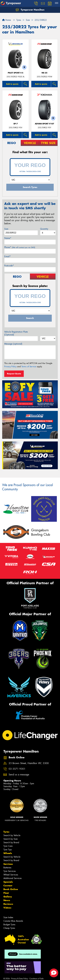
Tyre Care (8, 846)
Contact (8, 886)
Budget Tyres (9, 925)
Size (6, 229)
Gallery (8, 897)
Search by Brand (11, 842)
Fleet (6, 893)
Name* (8, 238)
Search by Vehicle (12, 835)
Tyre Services (10, 871)
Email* (7, 256)
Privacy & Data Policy (20, 979)
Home (7, 20)
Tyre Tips (8, 850)
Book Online (11, 889)
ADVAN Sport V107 (44, 124)
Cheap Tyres (9, 928)
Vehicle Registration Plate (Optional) (16, 333)
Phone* (20, 247)
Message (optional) (13, 344)
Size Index (8, 917)
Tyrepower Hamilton (30, 10)
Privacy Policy (10, 367)
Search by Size (11, 839)
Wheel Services (11, 875)
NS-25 (44, 73)
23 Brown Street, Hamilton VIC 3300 (29, 763)
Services (8, 864)
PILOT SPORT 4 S (16, 73)
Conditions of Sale (36, 979)
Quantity (44, 229)
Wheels (8, 853)
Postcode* (9, 266)
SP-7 (16, 124)
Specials (8, 882)
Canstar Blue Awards (13, 921)
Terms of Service (29, 367)
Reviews (8, 904)
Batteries (7, 868)
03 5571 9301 (17, 769)
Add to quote (12, 84)
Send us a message (19, 775)
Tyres (6, 832)
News (7, 900)
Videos (7, 908)
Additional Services (12, 878)
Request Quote (14, 374)
